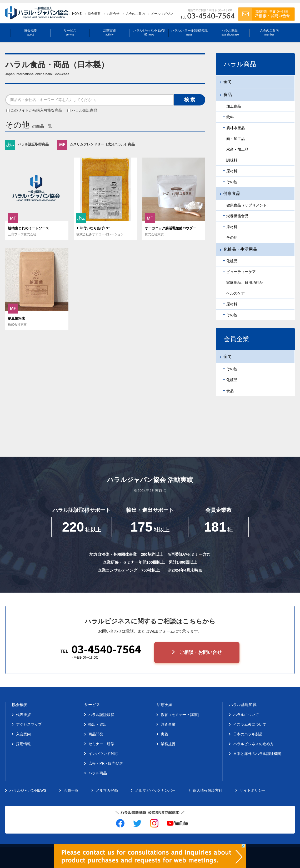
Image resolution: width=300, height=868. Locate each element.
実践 (164, 734)
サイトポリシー (253, 790)
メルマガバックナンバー (155, 790)
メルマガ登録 (107, 790)
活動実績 (109, 32)
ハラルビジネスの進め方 (253, 744)
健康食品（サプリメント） (248, 205)
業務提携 (168, 744)
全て (228, 82)
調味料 (232, 160)
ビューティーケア (241, 272)
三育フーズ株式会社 (22, 234)
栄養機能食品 (237, 216)
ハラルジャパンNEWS (149, 32)
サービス (70, 32)
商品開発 (96, 734)
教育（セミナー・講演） (181, 715)
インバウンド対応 (103, 754)
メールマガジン (162, 14)
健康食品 (232, 193)
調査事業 (168, 724)
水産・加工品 (237, 149)
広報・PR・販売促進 (106, 763)
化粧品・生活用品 (240, 249)
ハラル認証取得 (101, 715)
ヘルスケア (236, 293)
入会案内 (23, 734)
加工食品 (234, 106)
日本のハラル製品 (248, 734)
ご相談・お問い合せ (201, 652)
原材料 (232, 171)
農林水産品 (236, 128)
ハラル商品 (230, 32)
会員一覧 (71, 790)
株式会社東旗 (154, 234)
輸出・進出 (98, 724)
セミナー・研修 (101, 744)
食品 (228, 95)
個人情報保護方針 (208, 790)
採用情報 (23, 744)
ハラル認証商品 (82, 110)
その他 (232, 182)
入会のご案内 (135, 14)
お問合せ (113, 14)
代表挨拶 (23, 715)
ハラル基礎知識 (243, 705)
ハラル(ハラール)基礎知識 (189, 32)
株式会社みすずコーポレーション (100, 234)
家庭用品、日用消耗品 (245, 282)
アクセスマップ (29, 724)
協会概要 (94, 14)
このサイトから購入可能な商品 (35, 110)
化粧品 (232, 261)
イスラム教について (250, 724)
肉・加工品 (236, 139)
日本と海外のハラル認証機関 (257, 754)
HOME (77, 14)
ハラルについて (246, 715)
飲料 (230, 117)
